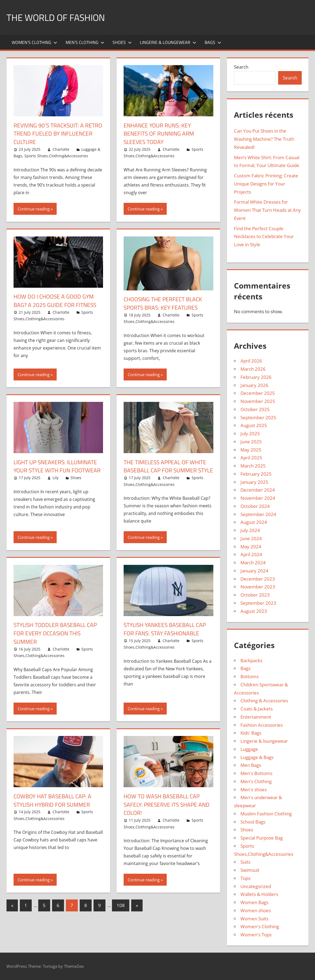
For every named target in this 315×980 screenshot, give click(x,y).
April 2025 (251, 458)
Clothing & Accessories (264, 701)
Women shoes (256, 910)
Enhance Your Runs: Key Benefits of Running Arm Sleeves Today (161, 134)
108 (121, 914)
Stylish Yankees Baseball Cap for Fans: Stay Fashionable (167, 637)
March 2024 (253, 563)
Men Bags (251, 765)
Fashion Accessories (262, 725)
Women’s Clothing (34, 42)
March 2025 (253, 466)
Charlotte (61, 149)
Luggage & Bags (257, 757)
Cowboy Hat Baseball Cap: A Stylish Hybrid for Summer (54, 809)
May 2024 (251, 547)
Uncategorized (256, 886)
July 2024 (250, 530)
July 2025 (250, 433)
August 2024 (254, 522)
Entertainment (256, 717)
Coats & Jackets (257, 709)
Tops (245, 878)
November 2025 (258, 401)
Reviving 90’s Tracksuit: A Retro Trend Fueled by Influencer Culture (50, 134)
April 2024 (251, 554)
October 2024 (255, 506)
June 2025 (251, 442)
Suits (245, 862)
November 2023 (258, 587)
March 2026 (253, 369)
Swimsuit (250, 870)
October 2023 (255, 595)
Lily (56, 486)
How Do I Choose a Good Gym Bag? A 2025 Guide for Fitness (57, 301)
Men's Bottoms (256, 773)
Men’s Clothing (85, 42)
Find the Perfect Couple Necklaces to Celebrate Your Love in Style (264, 237)
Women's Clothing (260, 926)
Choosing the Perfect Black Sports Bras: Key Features (165, 303)
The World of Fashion (59, 17)
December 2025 (258, 393)
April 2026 (251, 361)
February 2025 (256, 474)
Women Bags (254, 902)
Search (241, 67)
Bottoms (250, 676)
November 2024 (258, 498)
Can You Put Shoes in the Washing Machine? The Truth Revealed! (264, 139)
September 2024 (258, 514)
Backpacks (251, 660)
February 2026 (256, 377)
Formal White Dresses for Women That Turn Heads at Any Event (267, 210)
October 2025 (255, 409)
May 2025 (251, 450)
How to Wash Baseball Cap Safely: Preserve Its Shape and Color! (163, 813)
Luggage (249, 749)
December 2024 (258, 490)
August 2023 (254, 611)
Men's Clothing (256, 781)
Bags (213, 42)
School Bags (253, 822)
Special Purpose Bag (262, 838)
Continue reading (34, 209)
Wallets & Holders (259, 894)
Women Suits (254, 919)
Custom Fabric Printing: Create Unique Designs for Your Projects (266, 184)
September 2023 (258, 603)
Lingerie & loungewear (168, 42)
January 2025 (254, 482)
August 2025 (254, 425)
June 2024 (251, 538)
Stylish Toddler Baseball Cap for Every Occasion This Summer (57, 642)
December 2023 (258, 579)
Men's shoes (254, 790)
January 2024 (254, 571)
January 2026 (254, 385)
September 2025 (258, 417)
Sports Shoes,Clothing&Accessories (56, 156)
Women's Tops (256, 935)
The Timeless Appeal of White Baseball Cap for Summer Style (167, 470)
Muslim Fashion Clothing (266, 814)
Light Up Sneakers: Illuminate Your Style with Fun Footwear (57, 470)
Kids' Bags (251, 733)
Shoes (122, 42)
